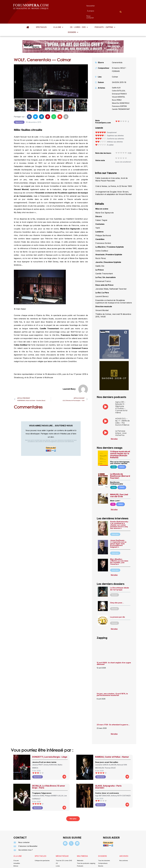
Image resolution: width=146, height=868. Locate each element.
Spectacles (41, 16)
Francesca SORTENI (119, 95)
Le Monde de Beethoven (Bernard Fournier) (120, 465)
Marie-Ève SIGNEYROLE (121, 92)
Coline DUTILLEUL (119, 80)
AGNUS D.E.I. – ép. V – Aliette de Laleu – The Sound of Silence (122, 411)
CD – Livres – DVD (79, 16)
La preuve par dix (117, 606)
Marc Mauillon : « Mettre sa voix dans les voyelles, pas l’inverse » (119, 551)
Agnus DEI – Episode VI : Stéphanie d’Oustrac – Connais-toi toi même (121, 396)
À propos (83, 6)
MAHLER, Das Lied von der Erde (119, 485)
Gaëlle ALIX (116, 77)
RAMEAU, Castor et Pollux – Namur (112, 746)
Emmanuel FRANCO (119, 83)
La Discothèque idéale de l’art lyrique (119, 578)
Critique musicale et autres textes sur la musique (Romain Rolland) (120, 444)
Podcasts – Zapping (105, 16)
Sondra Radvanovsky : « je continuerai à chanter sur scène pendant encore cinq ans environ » (120, 514)
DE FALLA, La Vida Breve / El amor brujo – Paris (49, 776)
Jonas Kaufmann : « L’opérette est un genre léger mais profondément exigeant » (118, 533)
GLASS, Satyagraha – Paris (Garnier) (108, 776)
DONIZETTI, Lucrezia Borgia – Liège (50, 746)
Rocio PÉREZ (117, 89)
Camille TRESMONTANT (121, 98)
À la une (58, 16)
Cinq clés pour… (117, 592)
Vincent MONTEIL (118, 86)
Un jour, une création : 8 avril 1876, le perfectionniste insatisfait (112, 684)
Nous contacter (98, 6)
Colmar (115, 66)
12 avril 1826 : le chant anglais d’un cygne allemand (114, 653)
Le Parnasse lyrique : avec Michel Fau (121, 422)
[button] (58, 16)
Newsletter (70, 6)
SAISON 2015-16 (119, 71)
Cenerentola (117, 52)
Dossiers (73, 21)
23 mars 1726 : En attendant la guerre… (113, 714)
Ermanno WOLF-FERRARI (119, 59)
